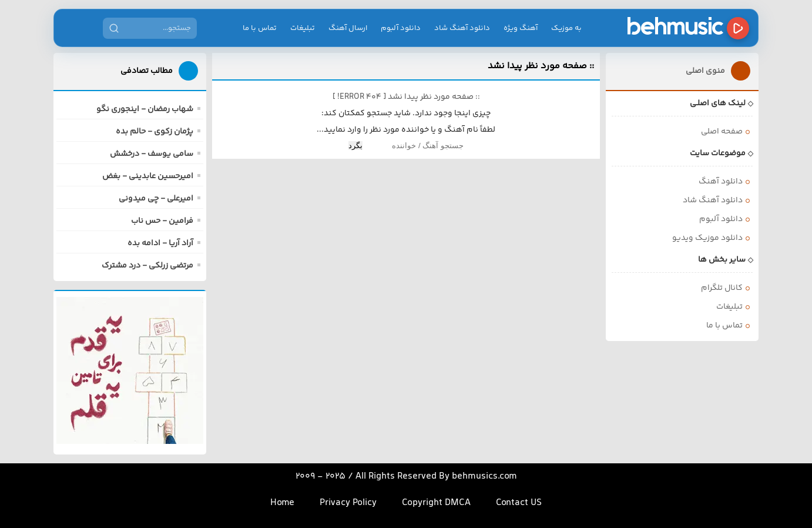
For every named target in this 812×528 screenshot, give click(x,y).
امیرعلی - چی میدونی (156, 199)
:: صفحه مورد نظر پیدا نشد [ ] (406, 97)
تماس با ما (260, 28)
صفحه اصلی (722, 132)
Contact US (519, 503)
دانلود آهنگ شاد (462, 28)
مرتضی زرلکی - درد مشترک (147, 266)
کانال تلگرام (722, 288)
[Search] (414, 146)
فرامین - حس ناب (162, 221)
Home (282, 503)
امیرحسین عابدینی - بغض (148, 176)
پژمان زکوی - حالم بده (155, 132)
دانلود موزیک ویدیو (707, 238)
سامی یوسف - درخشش (152, 154)
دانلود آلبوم (401, 28)
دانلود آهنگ (721, 182)
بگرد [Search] (355, 146)
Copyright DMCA (436, 503)
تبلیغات (303, 28)
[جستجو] (114, 28)
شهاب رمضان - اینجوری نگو (145, 109)
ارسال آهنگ (348, 28)
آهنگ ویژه (521, 28)
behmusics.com (484, 477)
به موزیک (566, 28)
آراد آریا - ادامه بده (160, 243)
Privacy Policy (348, 503)
